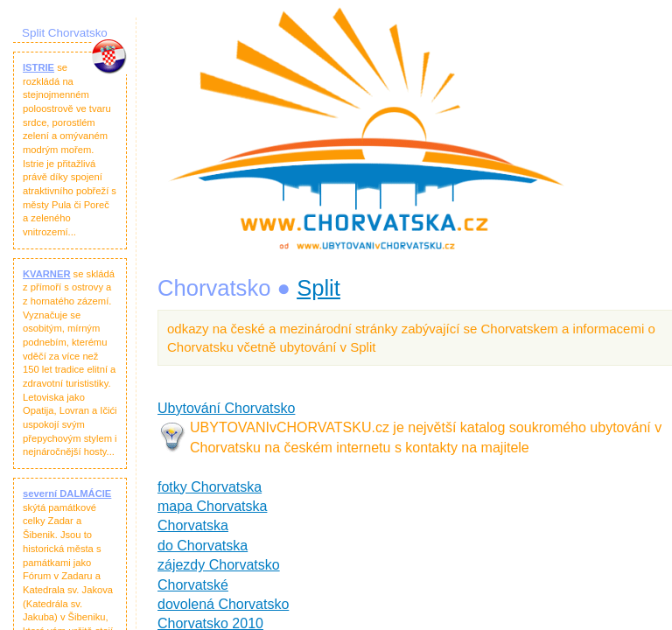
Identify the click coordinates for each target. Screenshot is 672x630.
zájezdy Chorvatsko (219, 565)
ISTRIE (38, 67)
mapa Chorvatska (212, 506)
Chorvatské (193, 585)
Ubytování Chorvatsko (226, 408)
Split (318, 288)
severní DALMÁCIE (67, 493)
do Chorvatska (203, 546)
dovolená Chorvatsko (223, 604)
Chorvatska (193, 525)
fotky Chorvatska (210, 487)
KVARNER (47, 274)
